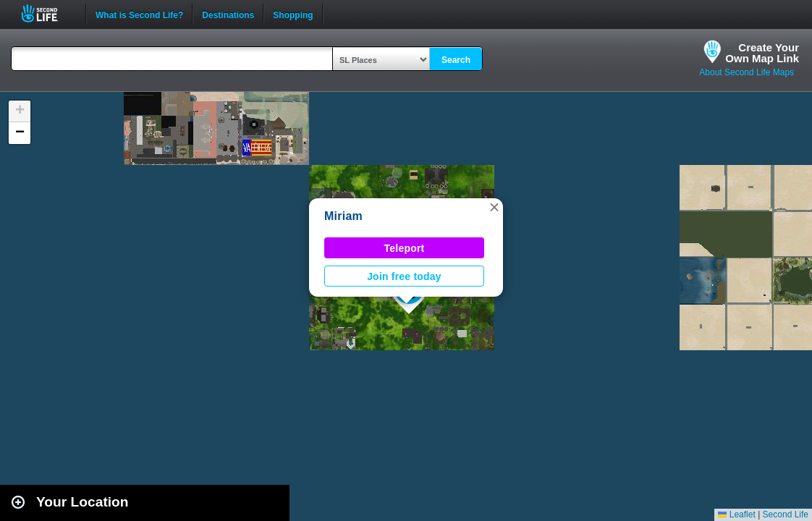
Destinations (228, 14)
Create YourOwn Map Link (762, 53)
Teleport (405, 248)
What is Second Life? (139, 14)
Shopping (293, 14)
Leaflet (736, 514)
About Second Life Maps (747, 72)
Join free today (404, 276)
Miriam (343, 216)
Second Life (47, 13)
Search (456, 60)
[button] (494, 207)
